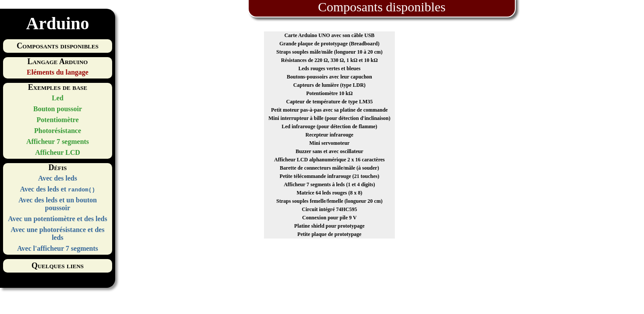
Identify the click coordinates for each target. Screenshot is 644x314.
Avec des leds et (58, 189)
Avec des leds (57, 178)
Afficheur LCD (57, 152)
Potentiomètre (58, 120)
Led (58, 98)
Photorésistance (58, 131)
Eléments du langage (57, 72)
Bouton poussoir (58, 109)
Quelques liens (58, 266)
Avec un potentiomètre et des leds (57, 219)
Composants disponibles (57, 46)
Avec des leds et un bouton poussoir (58, 204)
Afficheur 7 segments (58, 142)
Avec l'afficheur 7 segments (58, 248)
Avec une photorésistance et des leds (58, 234)
